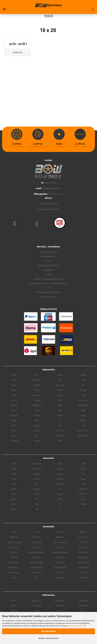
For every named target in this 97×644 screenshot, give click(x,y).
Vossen (37, 441)
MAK (60, 410)
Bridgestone (60, 601)
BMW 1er (83, 532)
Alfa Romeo (37, 464)
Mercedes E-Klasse (60, 552)
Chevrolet (37, 469)
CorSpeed (37, 395)
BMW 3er (14, 537)
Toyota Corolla (60, 568)
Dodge (60, 474)
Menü (4, 9)
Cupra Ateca (83, 537)
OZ (60, 421)
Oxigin (14, 421)
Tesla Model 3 (14, 568)
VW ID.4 (14, 578)
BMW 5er (37, 537)
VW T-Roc (83, 578)
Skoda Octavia (83, 562)
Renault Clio (14, 562)
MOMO (37, 416)
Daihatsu (37, 474)
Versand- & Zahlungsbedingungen (48, 279)
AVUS (14, 385)
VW (60, 504)
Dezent (14, 400)
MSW (83, 416)
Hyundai (60, 479)
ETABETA (14, 405)
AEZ (37, 375)
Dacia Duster (37, 542)
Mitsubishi (83, 489)
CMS (14, 395)
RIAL (14, 426)
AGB (48, 288)
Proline (83, 421)
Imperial (14, 611)
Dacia (14, 474)
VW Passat (37, 573)
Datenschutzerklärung (77, 626)
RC (60, 426)
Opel (37, 494)
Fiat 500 (83, 542)
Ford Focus (14, 547)
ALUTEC (60, 375)
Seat (37, 499)
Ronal (14, 431)
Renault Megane (37, 562)
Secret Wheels (83, 431)
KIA (37, 484)
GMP (60, 405)
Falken (14, 606)
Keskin (14, 410)
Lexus (83, 484)
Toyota (83, 504)
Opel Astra (37, 557)
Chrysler (60, 469)
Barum (14, 600)
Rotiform (37, 431)
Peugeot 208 (83, 557)
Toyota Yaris (83, 568)
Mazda (14, 489)
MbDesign (14, 416)
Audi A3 (14, 532)
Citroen (83, 469)
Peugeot (60, 494)
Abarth (14, 463)
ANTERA (83, 375)
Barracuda (60, 385)
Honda (37, 479)
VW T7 (37, 578)
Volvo (14, 509)
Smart (83, 499)
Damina (60, 395)
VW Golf (83, 573)
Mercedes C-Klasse (37, 552)
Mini (60, 489)
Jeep (14, 484)
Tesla (37, 504)
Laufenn (60, 611)
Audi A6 (60, 532)
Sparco (14, 436)
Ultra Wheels (83, 436)
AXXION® (37, 385)
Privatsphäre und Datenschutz (48, 292)
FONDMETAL (37, 405)
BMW (83, 464)
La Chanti (37, 410)
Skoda (60, 499)
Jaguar (83, 479)
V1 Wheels (14, 441)
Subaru (14, 504)
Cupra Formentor (14, 542)
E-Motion (83, 400)
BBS (83, 385)
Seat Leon (60, 562)
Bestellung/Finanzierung (48, 265)
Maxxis (83, 611)
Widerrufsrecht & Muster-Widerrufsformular (49, 283)
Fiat (83, 474)
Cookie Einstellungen (49, 297)
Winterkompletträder (48, 252)
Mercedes (37, 489)
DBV (83, 395)
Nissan (14, 494)
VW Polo (60, 573)
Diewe (37, 400)
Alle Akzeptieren (48, 631)
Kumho (37, 611)
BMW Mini (60, 537)
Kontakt (49, 275)
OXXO (37, 421)
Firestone (37, 606)
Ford (14, 479)
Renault (14, 499)
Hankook (83, 606)
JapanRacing (83, 405)
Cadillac (14, 469)
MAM (83, 410)
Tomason (60, 436)
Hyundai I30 (83, 547)
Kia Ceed (14, 552)
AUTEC (83, 380)
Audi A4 (37, 532)
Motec (60, 416)
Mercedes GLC (83, 552)
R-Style (37, 426)
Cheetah (83, 390)
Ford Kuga (37, 547)
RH (83, 426)
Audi (60, 464)
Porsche (83, 494)
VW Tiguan (60, 578)
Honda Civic (60, 547)
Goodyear (60, 606)
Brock (37, 390)
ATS (60, 380)
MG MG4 (14, 557)
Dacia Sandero (60, 542)
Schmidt (60, 431)
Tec (37, 436)
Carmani (60, 390)
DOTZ (60, 400)
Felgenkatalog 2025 (48, 257)
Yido (60, 441)
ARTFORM (37, 380)
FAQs (49, 261)
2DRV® (14, 375)
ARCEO (14, 380)
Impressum (48, 270)
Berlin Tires (37, 601)
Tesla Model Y (37, 568)
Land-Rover (60, 484)
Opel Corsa (60, 557)
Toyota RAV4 (14, 573)
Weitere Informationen (48, 638)
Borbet (14, 390)
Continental (83, 601)
